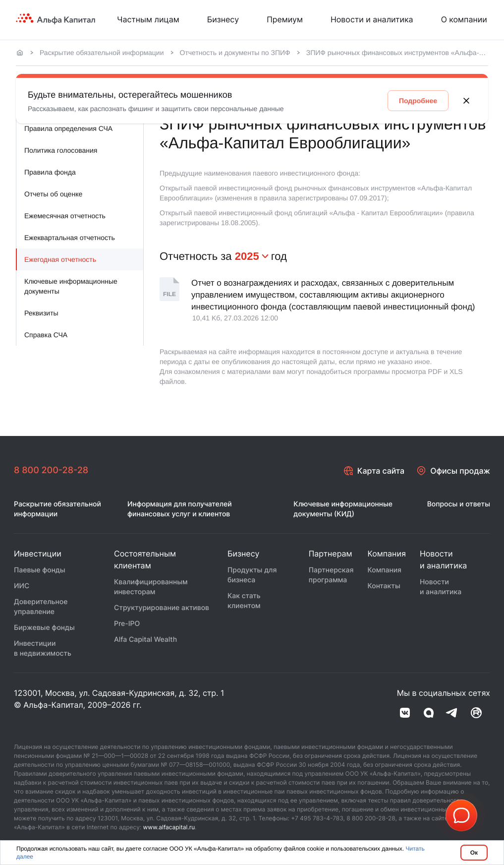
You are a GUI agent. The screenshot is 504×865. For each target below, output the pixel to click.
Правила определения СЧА (68, 128)
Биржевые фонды (44, 628)
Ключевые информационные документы (71, 286)
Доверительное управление (41, 607)
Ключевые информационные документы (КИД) (343, 509)
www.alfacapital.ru (169, 827)
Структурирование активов (162, 608)
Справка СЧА (46, 335)
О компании (464, 19)
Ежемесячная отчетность (65, 216)
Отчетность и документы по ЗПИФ (235, 53)
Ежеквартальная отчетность (70, 238)
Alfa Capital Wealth (145, 640)
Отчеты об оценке (53, 194)
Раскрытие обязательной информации (102, 53)
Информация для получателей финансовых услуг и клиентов (180, 509)
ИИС (22, 586)
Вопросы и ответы (459, 504)
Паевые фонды (40, 570)
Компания (384, 570)
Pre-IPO (127, 624)
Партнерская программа (331, 575)
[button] (461, 815)
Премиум (285, 19)
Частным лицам (148, 19)
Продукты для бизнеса (252, 575)
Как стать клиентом (244, 601)
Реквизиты (41, 313)
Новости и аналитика (372, 19)
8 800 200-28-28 (51, 470)
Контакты (384, 586)
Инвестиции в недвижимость (43, 649)
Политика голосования (61, 150)
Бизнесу (223, 19)
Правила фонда (50, 172)
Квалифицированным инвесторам (151, 587)
